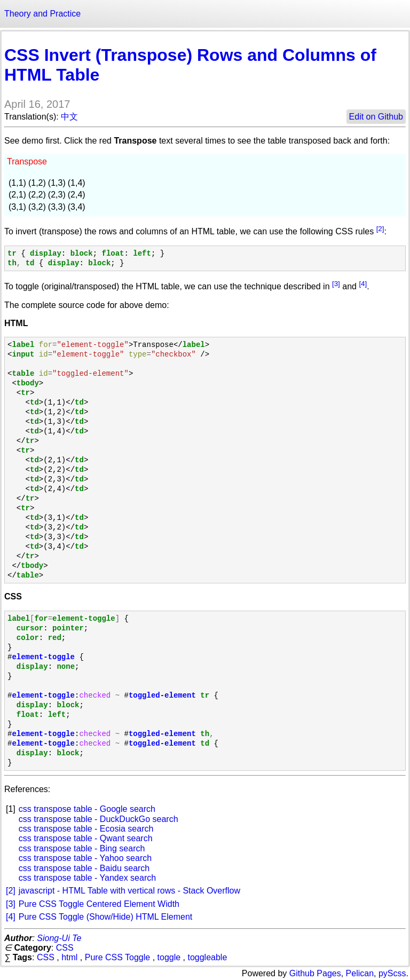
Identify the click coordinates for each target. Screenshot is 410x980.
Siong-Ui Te (59, 938)
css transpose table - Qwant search (86, 838)
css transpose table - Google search (87, 809)
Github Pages (315, 973)
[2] (380, 229)
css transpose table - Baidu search (84, 868)
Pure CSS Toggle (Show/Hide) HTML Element (105, 917)
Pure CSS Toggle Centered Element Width (99, 904)
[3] (336, 284)
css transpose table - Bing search (82, 848)
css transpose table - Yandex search (87, 878)
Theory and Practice (42, 14)
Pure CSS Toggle (117, 957)
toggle (169, 957)
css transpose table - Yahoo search (85, 858)
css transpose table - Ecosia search (86, 829)
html (69, 957)
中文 (69, 117)
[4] (363, 284)
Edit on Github (376, 117)
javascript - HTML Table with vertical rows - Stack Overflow (129, 891)
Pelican (360, 973)
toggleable (207, 957)
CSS (65, 948)
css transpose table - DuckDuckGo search (98, 819)
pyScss (392, 973)
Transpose (27, 161)
